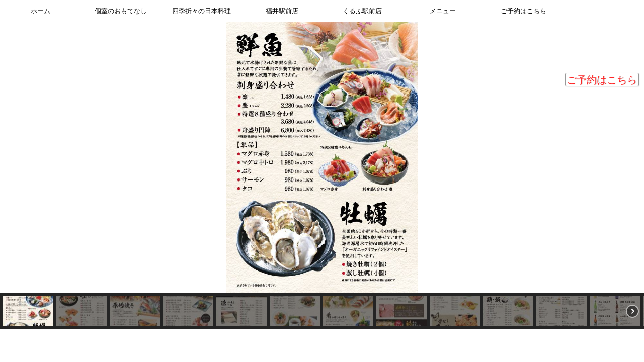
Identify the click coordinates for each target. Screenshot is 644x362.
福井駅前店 (282, 11)
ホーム (41, 11)
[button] (16, 166)
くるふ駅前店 (362, 11)
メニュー (443, 11)
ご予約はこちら (602, 80)
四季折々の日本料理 (202, 11)
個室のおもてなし (121, 11)
